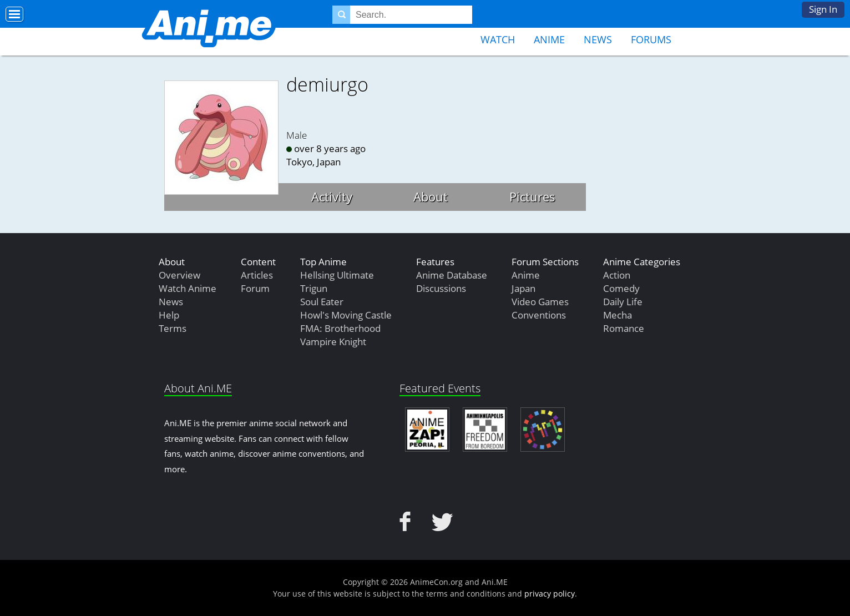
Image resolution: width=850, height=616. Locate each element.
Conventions (539, 315)
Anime (549, 39)
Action (617, 275)
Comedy (621, 288)
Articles (257, 275)
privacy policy (550, 594)
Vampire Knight (333, 342)
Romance (624, 328)
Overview (179, 275)
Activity (332, 196)
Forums (651, 39)
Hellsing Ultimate (337, 275)
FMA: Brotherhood (340, 328)
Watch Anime (188, 288)
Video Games (540, 302)
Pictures (532, 196)
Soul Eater (322, 302)
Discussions (441, 288)
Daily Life (623, 302)
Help (169, 315)
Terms (173, 328)
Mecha (618, 315)
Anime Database (452, 275)
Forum (255, 288)
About (431, 196)
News (598, 39)
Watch (498, 39)
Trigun (314, 288)
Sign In (823, 9)
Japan (523, 288)
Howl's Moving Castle (346, 315)
